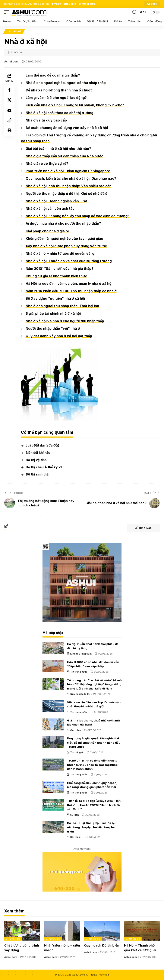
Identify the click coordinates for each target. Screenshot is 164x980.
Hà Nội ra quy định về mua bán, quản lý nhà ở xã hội (69, 283)
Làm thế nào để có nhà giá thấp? (53, 75)
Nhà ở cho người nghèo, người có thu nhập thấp (66, 83)
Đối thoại (75, 837)
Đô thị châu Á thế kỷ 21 (44, 467)
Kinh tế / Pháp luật (81, 654)
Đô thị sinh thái (37, 474)
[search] (135, 12)
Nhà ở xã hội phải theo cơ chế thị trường (60, 113)
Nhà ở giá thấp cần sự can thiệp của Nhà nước (65, 156)
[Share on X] (9, 100)
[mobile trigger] (8, 12)
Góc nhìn (76, 730)
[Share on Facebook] (9, 90)
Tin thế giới (77, 752)
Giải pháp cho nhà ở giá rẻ (47, 231)
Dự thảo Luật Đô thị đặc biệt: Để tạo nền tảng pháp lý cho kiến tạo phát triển (92, 827)
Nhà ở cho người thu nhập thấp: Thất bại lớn (62, 306)
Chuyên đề (14, 32)
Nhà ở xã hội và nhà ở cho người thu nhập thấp (65, 321)
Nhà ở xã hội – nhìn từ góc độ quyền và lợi (61, 254)
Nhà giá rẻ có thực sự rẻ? (47, 163)
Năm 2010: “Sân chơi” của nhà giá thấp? (60, 269)
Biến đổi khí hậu (38, 453)
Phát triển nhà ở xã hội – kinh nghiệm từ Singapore (68, 171)
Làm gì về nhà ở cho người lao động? (56, 98)
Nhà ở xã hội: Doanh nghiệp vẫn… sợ (56, 201)
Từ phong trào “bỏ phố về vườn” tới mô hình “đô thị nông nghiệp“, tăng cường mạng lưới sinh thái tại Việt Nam (94, 684)
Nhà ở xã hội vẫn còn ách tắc (50, 208)
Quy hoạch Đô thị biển (102, 946)
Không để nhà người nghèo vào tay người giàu (64, 238)
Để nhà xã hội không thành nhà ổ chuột (59, 90)
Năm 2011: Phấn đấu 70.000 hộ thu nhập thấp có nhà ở (71, 291)
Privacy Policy (60, 4)
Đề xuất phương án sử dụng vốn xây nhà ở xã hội (67, 128)
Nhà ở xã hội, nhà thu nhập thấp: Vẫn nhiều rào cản (69, 186)
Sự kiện (75, 815)
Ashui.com (11, 61)
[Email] (9, 111)
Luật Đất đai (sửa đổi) (42, 446)
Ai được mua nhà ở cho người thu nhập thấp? (63, 224)
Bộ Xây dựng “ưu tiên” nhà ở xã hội (55, 299)
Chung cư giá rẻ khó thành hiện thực (57, 276)
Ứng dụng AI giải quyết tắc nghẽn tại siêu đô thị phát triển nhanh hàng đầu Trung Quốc (94, 743)
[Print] (9, 131)
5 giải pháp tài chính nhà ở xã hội (53, 314)
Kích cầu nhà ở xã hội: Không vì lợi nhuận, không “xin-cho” (75, 105)
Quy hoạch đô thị (80, 694)
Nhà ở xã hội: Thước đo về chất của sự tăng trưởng (69, 261)
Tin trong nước (79, 672)
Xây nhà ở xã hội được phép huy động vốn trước (66, 246)
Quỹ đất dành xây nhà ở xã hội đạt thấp (59, 336)
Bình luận (143, 528)
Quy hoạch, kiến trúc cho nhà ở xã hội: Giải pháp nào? (71, 179)
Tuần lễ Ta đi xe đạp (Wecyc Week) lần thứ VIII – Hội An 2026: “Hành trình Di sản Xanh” (94, 805)
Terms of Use (86, 4)
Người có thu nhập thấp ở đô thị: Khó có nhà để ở (67, 194)
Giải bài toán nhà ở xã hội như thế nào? (58, 149)
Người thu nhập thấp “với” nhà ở (53, 328)
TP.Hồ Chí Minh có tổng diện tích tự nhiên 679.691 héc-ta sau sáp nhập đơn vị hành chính (92, 765)
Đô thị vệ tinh (36, 460)
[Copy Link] (9, 121)
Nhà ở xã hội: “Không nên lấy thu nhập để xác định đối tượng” (78, 216)
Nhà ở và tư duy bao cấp (46, 120)
